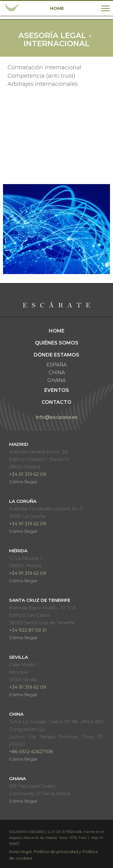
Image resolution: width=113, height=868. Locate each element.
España (56, 365)
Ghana (56, 380)
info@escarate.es (57, 417)
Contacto (56, 402)
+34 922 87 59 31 (28, 630)
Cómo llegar (23, 482)
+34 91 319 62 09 (28, 474)
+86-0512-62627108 (31, 752)
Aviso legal (20, 852)
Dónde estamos (56, 355)
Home (57, 331)
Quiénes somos (57, 343)
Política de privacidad (56, 852)
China (57, 373)
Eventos (57, 390)
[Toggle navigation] (105, 8)
